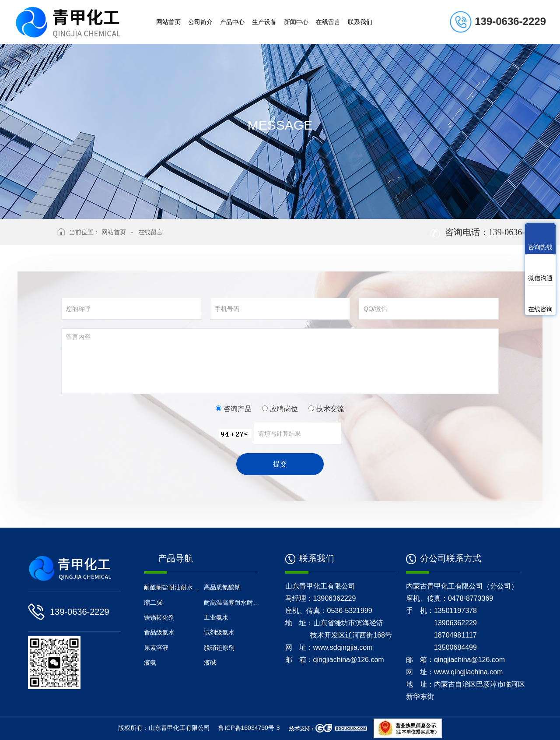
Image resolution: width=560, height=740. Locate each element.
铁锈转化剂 (162, 617)
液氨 (150, 662)
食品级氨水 (159, 632)
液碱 (210, 662)
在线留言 (150, 232)
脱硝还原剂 (219, 648)
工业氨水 (216, 617)
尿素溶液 (156, 648)
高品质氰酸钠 (222, 587)
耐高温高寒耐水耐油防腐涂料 (233, 603)
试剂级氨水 (219, 632)
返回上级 (34, 238)
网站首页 (114, 232)
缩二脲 (153, 603)
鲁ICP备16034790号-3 (249, 728)
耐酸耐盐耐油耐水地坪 (173, 587)
